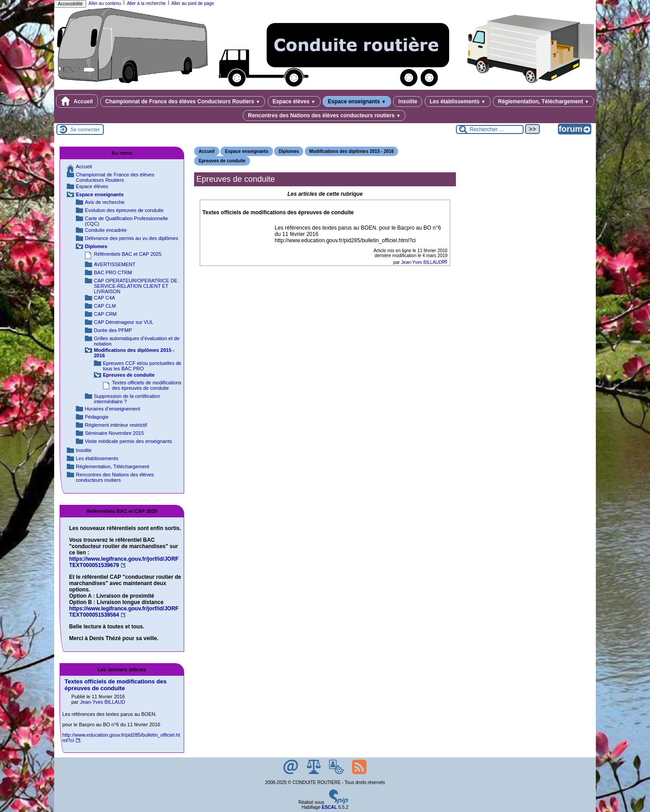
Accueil (77, 101)
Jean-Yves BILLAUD (421, 262)
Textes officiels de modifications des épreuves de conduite (147, 385)
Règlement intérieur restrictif (116, 425)
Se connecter (85, 129)
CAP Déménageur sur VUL (124, 322)
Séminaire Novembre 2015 (114, 433)
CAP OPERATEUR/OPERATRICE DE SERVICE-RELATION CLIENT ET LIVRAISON (136, 286)
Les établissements (458, 101)
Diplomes (289, 151)
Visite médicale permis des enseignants (128, 441)
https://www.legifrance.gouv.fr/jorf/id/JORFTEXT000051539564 (124, 612)
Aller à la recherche (146, 3)
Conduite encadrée (106, 230)
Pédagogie (97, 417)
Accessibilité (70, 4)
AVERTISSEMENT (115, 264)
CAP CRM (105, 314)
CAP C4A (104, 298)
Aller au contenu (105, 3)
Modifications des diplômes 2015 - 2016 (351, 151)
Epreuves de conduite (222, 161)
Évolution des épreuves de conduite (124, 210)
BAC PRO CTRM (113, 272)
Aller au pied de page (193, 3)
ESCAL (330, 807)
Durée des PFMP (113, 330)
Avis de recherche (105, 202)
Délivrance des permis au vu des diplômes (132, 238)
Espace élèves (294, 101)
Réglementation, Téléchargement (543, 101)
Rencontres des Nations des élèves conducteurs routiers (324, 115)
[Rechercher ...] (490, 129)
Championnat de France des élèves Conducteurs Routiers (183, 101)
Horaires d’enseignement (112, 409)
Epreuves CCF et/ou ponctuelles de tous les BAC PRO (142, 366)
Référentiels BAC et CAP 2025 (128, 254)
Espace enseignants (357, 101)
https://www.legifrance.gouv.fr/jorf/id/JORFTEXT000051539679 (124, 562)
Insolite (408, 101)
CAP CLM (105, 306)
